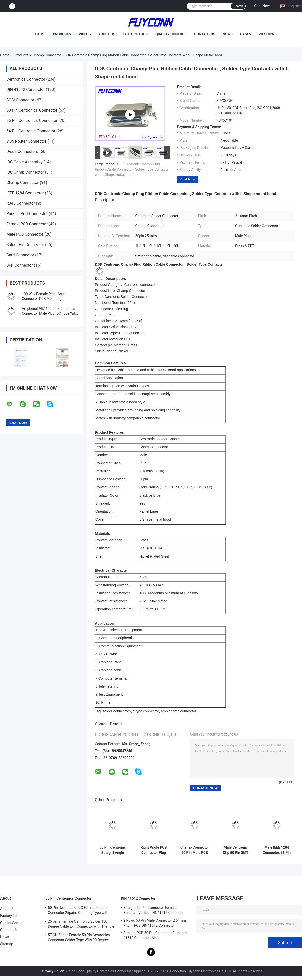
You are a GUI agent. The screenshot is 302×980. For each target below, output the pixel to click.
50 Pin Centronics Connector (32, 110)
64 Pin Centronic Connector (31, 131)
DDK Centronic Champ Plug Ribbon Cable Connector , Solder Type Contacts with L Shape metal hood (132, 169)
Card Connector (20, 255)
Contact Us (205, 34)
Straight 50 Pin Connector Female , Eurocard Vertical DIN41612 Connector (154, 910)
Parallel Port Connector (27, 214)
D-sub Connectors (22, 152)
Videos (85, 34)
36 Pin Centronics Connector (32, 121)
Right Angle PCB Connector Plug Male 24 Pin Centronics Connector (154, 850)
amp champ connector (178, 711)
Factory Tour (135, 34)
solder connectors (117, 711)
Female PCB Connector (27, 224)
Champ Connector (47, 55)
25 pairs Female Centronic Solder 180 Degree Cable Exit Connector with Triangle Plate (81, 925)
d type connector (146, 711)
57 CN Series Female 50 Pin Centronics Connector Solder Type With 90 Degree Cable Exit (79, 938)
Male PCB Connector (25, 234)
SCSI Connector (20, 100)
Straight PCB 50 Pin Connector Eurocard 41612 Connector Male (155, 935)
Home (40, 34)
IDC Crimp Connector (25, 172)
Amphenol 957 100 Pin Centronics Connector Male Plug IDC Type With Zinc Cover (50, 313)
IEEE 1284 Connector (25, 193)
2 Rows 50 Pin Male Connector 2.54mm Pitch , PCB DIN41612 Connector (155, 923)
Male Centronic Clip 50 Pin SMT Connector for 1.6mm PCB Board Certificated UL (236, 850)
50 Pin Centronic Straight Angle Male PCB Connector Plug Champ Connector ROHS (113, 850)
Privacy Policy (53, 971)
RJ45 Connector (21, 203)
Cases (246, 34)
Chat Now (262, 6)
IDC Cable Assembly (24, 162)
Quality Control (171, 34)
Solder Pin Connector (25, 245)
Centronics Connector (26, 79)
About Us (107, 34)
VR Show (267, 34)
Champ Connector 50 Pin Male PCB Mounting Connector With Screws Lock (195, 850)
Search (238, 6)
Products (62, 34)
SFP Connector (20, 265)
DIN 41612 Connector (26, 90)
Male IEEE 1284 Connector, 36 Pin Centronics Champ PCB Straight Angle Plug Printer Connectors (277, 850)
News (228, 34)
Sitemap (7, 944)
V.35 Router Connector (26, 141)
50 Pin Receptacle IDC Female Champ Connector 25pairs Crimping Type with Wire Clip (78, 911)
